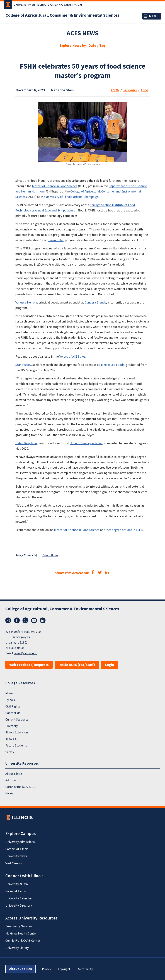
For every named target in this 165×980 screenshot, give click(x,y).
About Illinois (14, 774)
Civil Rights (13, 706)
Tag (102, 46)
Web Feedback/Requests (29, 665)
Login (109, 665)
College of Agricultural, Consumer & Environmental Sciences (62, 15)
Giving (9, 793)
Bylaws (10, 700)
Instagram (8, 620)
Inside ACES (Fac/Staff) (77, 665)
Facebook (17, 620)
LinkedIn (43, 620)
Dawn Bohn (50, 555)
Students (130, 90)
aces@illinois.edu (26, 653)
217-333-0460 (14, 648)
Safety (10, 752)
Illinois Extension (17, 733)
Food (145, 90)
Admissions (13, 780)
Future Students (16, 746)
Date (92, 46)
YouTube (34, 620)
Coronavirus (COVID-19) (21, 787)
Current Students (17, 720)
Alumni (10, 694)
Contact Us (13, 713)
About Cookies (21, 969)
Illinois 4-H (12, 739)
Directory (12, 726)
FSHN (115, 90)
